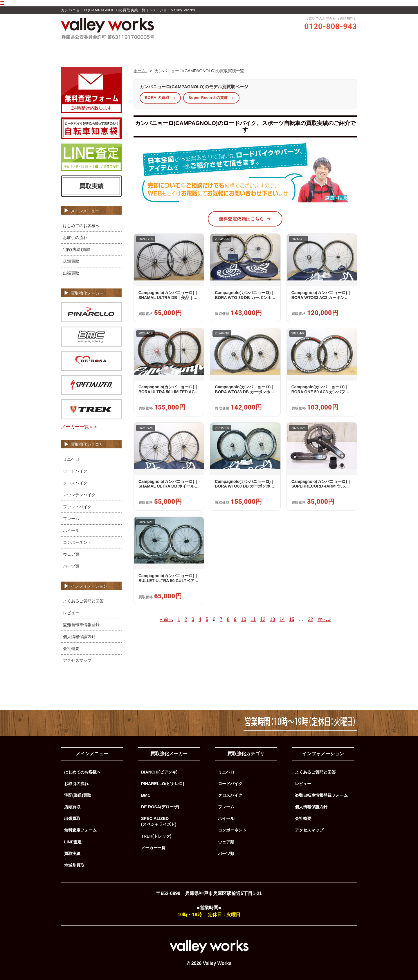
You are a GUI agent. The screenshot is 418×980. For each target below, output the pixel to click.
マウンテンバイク (79, 495)
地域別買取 (74, 865)
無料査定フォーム (80, 830)
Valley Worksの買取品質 (160, 48)
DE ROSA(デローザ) (160, 807)
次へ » (324, 619)
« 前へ (166, 619)
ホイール (71, 530)
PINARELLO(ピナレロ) (163, 784)
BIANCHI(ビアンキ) (159, 772)
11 (253, 619)
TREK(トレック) (156, 836)
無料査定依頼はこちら (245, 219)
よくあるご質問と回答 (83, 601)
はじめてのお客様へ (81, 226)
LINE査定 (73, 842)
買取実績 (256, 48)
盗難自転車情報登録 (81, 625)
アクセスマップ (77, 660)
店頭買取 (71, 261)
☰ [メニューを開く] (2, 3)
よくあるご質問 (287, 48)
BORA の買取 (160, 98)
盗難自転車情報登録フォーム (321, 795)
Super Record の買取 (211, 98)
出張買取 (71, 273)
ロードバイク (75, 471)
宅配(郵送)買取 (77, 249)
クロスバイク (75, 483)
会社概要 (71, 648)
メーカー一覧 (153, 848)
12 (263, 619)
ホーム (123, 48)
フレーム (71, 519)
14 (282, 619)
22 (311, 619)
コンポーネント (77, 542)
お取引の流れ (227, 48)
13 (273, 619)
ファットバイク (77, 507)
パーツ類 (71, 566)
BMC (146, 795)
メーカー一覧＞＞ (80, 427)
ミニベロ (71, 459)
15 (292, 619)
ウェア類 (71, 554)
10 (244, 619)
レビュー (198, 48)
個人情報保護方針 (79, 637)
